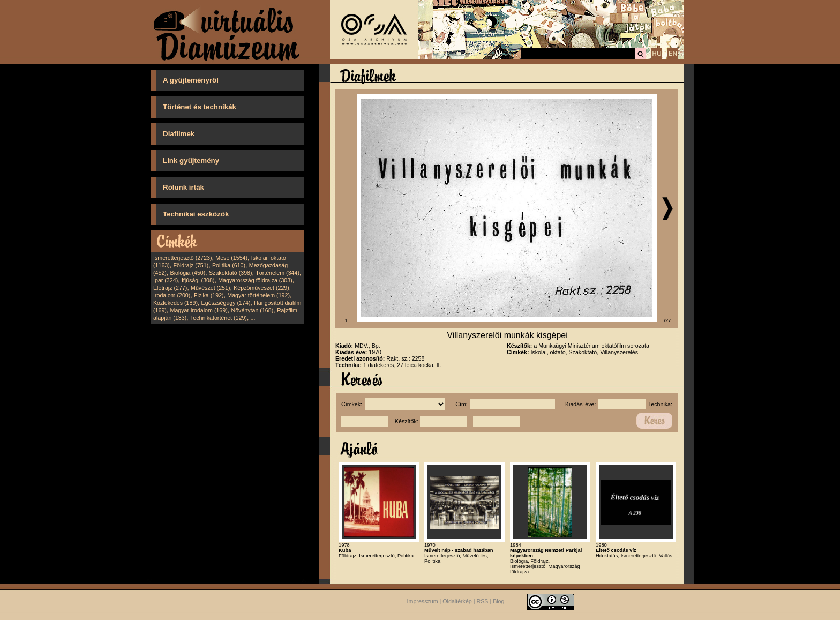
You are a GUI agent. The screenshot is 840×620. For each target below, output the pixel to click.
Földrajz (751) (191, 265)
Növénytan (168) (252, 310)
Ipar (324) (166, 280)
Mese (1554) (231, 258)
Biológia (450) (188, 273)
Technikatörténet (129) (219, 318)
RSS (483, 601)
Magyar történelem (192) (258, 295)
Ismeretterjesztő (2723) (183, 258)
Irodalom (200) (172, 295)
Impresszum (423, 601)
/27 (668, 320)
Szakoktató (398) (231, 273)
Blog (498, 601)
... (253, 318)
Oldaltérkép (457, 601)
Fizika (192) (209, 295)
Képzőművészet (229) (261, 288)
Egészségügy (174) (226, 303)
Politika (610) (229, 265)
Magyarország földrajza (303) (255, 280)
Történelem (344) (277, 273)
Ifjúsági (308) (198, 280)
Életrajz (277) (170, 288)
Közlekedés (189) (175, 303)
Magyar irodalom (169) (199, 310)
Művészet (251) (210, 288)
